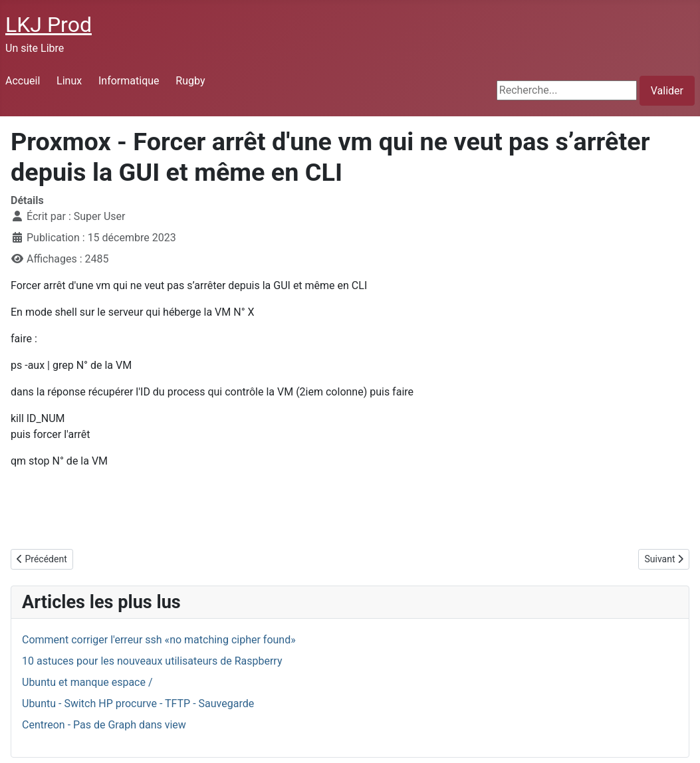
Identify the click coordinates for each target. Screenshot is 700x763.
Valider (667, 91)
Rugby (190, 81)
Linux (69, 81)
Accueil (23, 81)
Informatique (129, 81)
